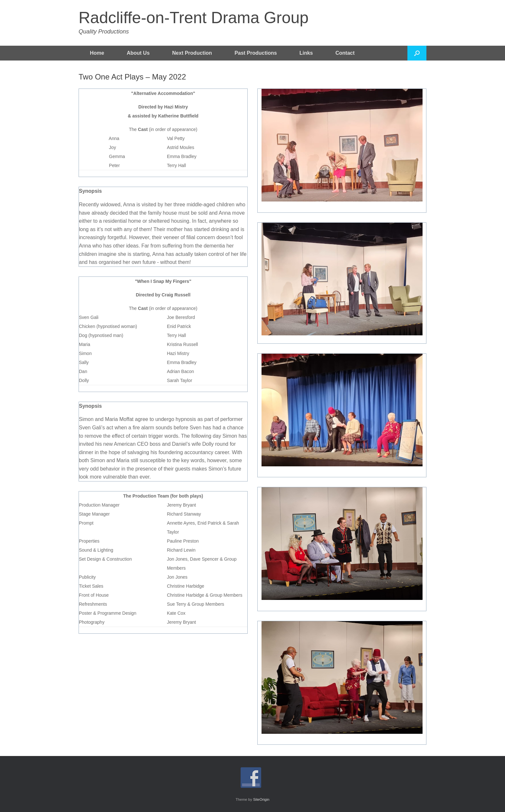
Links (306, 53)
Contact (345, 53)
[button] (417, 53)
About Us (138, 53)
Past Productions (256, 53)
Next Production (192, 53)
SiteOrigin (261, 799)
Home (97, 53)
